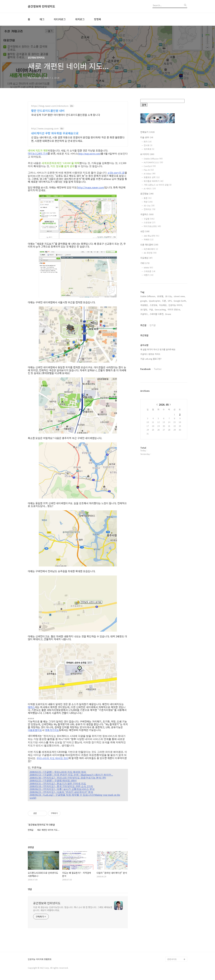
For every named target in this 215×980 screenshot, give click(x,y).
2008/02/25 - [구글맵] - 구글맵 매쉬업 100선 (53, 781)
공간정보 (147, 194)
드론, (164, 301)
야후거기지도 (52, 730)
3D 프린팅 (150, 253)
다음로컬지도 (35, 730)
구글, (151, 309)
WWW (148, 268)
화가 (148, 142)
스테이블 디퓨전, (157, 314)
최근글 (143, 325)
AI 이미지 (147, 154)
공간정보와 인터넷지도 (41, 6)
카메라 (149, 240)
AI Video (150, 174)
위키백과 (149, 149)
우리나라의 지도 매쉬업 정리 (52, 758)
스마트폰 (150, 271)
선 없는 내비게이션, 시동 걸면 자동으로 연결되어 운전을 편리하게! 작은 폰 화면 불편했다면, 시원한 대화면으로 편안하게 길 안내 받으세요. (78, 139)
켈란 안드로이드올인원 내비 (48, 111)
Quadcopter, (155, 301)
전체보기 (147, 132)
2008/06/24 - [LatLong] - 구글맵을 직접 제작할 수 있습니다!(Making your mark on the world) (75, 796)
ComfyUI (150, 166)
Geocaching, (161, 309)
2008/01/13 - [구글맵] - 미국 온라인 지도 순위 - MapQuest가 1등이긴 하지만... (71, 775)
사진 (145, 231)
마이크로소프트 (152, 226)
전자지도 (150, 209)
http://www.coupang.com (45, 129)
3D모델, (160, 296)
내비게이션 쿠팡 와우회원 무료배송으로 (55, 133)
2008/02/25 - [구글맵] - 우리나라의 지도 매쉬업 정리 (58, 772)
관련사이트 (172, 959)
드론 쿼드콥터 (149, 245)
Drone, (169, 314)
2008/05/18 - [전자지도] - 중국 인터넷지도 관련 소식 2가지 (61, 786)
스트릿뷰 (150, 223)
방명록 (98, 19)
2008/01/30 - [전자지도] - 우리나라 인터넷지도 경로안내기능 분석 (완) (68, 778)
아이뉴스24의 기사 (38, 153)
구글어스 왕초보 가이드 (150, 354)
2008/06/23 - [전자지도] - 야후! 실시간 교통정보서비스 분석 (62, 789)
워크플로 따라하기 (154, 181)
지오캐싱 (146, 258)
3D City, (169, 296)
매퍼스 (31, 707)
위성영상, (144, 305)
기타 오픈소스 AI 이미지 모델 (158, 185)
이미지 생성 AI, (174, 309)
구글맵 (149, 219)
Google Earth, (180, 301)
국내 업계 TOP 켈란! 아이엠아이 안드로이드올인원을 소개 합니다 (66, 115)
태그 (42, 19)
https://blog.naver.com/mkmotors (50, 106)
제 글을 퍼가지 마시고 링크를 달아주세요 (158, 349)
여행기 (149, 275)
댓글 (30, 889)
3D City (149, 206)
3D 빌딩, (144, 309)
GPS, (170, 301)
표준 (148, 198)
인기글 (153, 325)
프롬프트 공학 (152, 177)
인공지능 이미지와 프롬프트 (40, 959)
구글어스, (144, 314)
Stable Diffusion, (148, 296)
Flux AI (149, 170)
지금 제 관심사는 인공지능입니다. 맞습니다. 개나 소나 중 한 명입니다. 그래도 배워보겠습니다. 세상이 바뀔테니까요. (73, 909)
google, (144, 301)
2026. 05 (164, 405)
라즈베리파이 (151, 249)
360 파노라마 (151, 236)
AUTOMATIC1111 (153, 162)
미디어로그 (60, 19)
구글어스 (147, 214)
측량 (148, 202)
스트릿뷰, (154, 305)
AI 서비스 (150, 189)
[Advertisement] (164, 509)
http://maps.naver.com (91, 187)
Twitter (158, 369)
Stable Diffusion (153, 159)
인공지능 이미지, (176, 305)
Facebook (145, 369)
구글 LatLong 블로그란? (151, 359)
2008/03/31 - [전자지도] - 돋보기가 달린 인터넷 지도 (58, 784)
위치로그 (80, 19)
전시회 (148, 145)
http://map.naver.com (89, 154)
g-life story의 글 (116, 173)
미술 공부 (147, 137)
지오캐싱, (163, 305)
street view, (180, 296)
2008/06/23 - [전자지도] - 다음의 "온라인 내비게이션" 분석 (61, 792)
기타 (145, 263)
